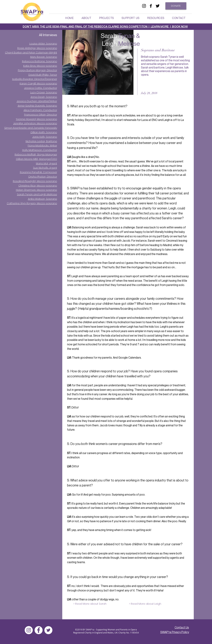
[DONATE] (176, 6)
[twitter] (158, 6)
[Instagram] (29, 630)
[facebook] (151, 6)
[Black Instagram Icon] (144, 6)
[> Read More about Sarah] (90, 604)
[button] (86, 18)
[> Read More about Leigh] (145, 604)
